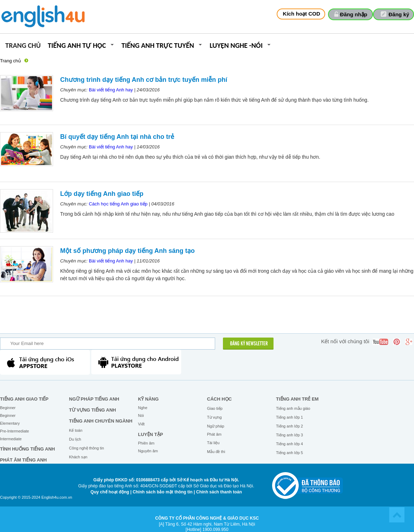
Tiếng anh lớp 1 (289, 417)
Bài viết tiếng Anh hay (111, 90)
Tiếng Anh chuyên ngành (101, 421)
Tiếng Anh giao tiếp (24, 399)
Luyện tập (151, 434)
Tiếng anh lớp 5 (289, 453)
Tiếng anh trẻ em (297, 399)
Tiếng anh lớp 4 (289, 444)
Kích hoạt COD (301, 14)
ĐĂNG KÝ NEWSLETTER (249, 344)
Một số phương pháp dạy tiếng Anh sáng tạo (127, 251)
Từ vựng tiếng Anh (93, 410)
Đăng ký (399, 14)
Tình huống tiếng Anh (27, 449)
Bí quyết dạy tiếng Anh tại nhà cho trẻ (117, 137)
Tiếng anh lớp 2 (289, 426)
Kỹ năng (148, 399)
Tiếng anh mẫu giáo (293, 408)
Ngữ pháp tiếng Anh (94, 399)
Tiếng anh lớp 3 (289, 435)
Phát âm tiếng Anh (23, 460)
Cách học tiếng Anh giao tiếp (118, 204)
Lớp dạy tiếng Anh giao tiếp (102, 194)
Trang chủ (23, 46)
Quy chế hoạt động (110, 492)
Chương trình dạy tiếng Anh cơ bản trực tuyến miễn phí (144, 80)
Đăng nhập (354, 14)
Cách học (219, 399)
